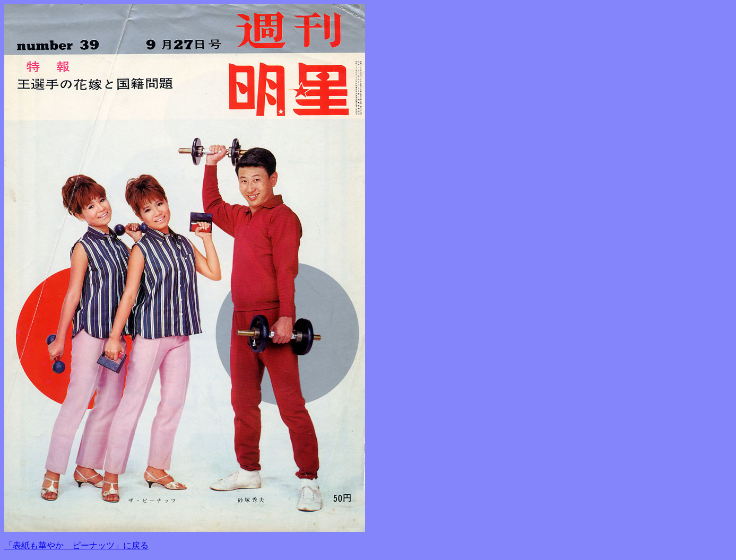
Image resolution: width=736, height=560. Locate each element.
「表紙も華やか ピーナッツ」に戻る (76, 545)
